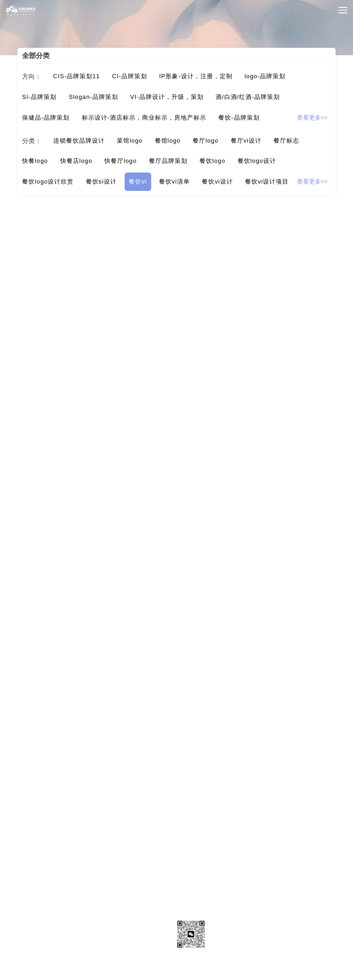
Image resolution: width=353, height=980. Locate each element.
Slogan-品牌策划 (94, 97)
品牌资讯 (150, 921)
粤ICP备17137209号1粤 (176, 969)
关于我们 (44, 921)
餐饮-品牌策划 (239, 118)
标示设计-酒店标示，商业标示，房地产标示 (144, 118)
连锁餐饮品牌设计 (79, 141)
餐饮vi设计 (217, 182)
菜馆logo (130, 141)
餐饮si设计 (101, 182)
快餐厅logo (120, 161)
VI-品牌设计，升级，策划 (167, 97)
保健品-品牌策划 (46, 118)
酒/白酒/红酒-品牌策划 (248, 97)
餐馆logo (168, 141)
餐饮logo (212, 161)
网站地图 (97, 940)
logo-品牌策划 (265, 76)
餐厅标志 (286, 141)
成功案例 (97, 921)
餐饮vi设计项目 (267, 182)
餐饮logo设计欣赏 (48, 182)
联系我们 (44, 940)
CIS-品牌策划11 (77, 76)
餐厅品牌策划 (168, 161)
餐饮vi (138, 182)
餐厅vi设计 (246, 141)
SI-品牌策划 (39, 97)
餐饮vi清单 (174, 182)
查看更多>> (312, 118)
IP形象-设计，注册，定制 (196, 76)
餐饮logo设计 (257, 161)
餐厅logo (205, 141)
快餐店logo (76, 161)
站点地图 (150, 940)
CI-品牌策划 (130, 76)
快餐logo (35, 161)
